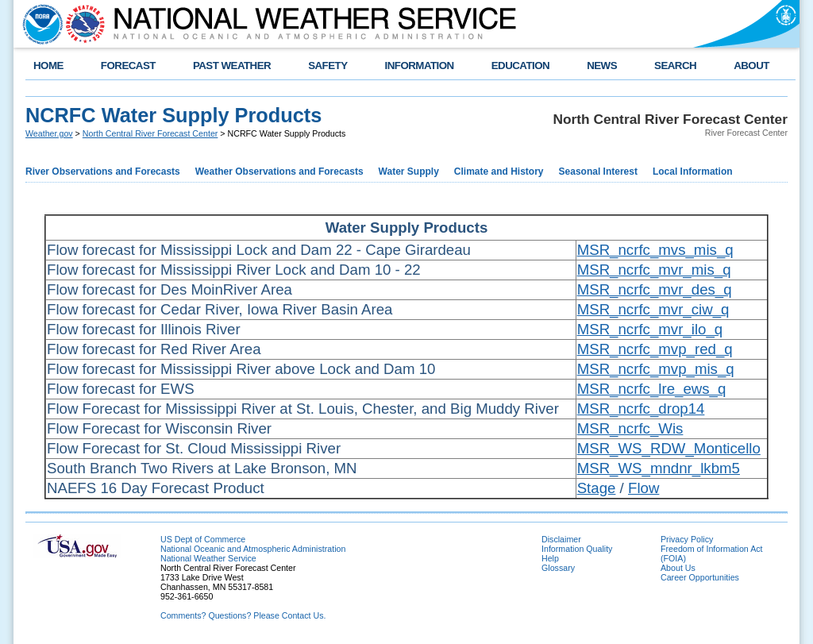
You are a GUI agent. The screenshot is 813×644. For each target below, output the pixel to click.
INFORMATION (420, 66)
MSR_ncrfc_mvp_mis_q (656, 369)
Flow (643, 488)
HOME (48, 66)
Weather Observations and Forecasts (279, 172)
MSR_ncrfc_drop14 (641, 409)
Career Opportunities (700, 577)
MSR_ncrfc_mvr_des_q (655, 289)
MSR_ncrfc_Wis (630, 428)
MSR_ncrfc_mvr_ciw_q (653, 309)
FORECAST (128, 66)
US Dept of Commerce (203, 539)
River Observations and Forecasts (103, 172)
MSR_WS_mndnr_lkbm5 (659, 468)
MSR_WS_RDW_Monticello (669, 448)
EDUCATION (520, 66)
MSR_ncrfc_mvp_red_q (655, 349)
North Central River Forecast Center (150, 133)
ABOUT (751, 66)
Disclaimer (561, 539)
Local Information (693, 172)
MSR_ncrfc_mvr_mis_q (654, 270)
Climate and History (499, 172)
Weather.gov (49, 133)
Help (550, 558)
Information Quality (577, 549)
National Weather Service (208, 558)
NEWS (602, 66)
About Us (678, 568)
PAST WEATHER (232, 66)
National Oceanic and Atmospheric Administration (253, 549)
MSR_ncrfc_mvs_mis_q (655, 250)
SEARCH (675, 66)
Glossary (558, 568)
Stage (597, 488)
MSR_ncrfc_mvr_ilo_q (650, 329)
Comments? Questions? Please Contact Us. (243, 615)
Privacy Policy (687, 539)
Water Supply (409, 172)
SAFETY (328, 66)
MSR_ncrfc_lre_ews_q (652, 389)
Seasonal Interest (598, 172)
